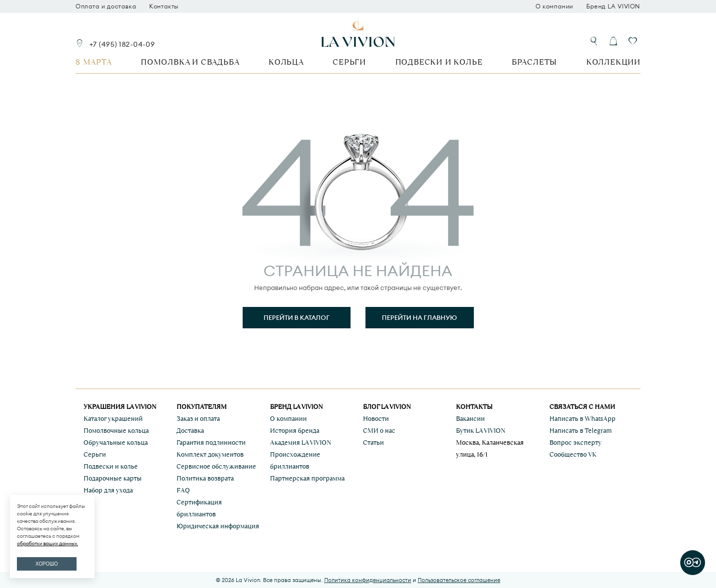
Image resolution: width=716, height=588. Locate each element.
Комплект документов (210, 454)
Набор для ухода (108, 490)
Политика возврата (205, 478)
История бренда (295, 431)
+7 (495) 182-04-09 (122, 44)
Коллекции (613, 62)
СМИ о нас (379, 431)
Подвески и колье (439, 62)
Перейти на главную (419, 317)
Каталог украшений (113, 419)
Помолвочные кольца (116, 431)
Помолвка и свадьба (190, 62)
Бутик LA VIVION (481, 431)
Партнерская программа (307, 478)
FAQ (183, 490)
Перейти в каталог (297, 317)
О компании (554, 6)
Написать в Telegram (581, 431)
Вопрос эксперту (576, 442)
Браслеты (534, 62)
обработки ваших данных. (47, 543)
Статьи (373, 442)
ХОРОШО (46, 564)
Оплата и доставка (106, 6)
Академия (301, 442)
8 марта (94, 62)
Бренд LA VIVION (613, 6)
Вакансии (470, 419)
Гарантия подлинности (211, 442)
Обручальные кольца (116, 442)
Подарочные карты (113, 478)
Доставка (190, 431)
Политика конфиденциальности (368, 580)
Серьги (349, 62)
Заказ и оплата (198, 419)
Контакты (164, 6)
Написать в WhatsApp (582, 419)
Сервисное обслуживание (216, 466)
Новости (376, 419)
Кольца (286, 62)
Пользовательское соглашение (459, 580)
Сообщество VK (573, 454)
